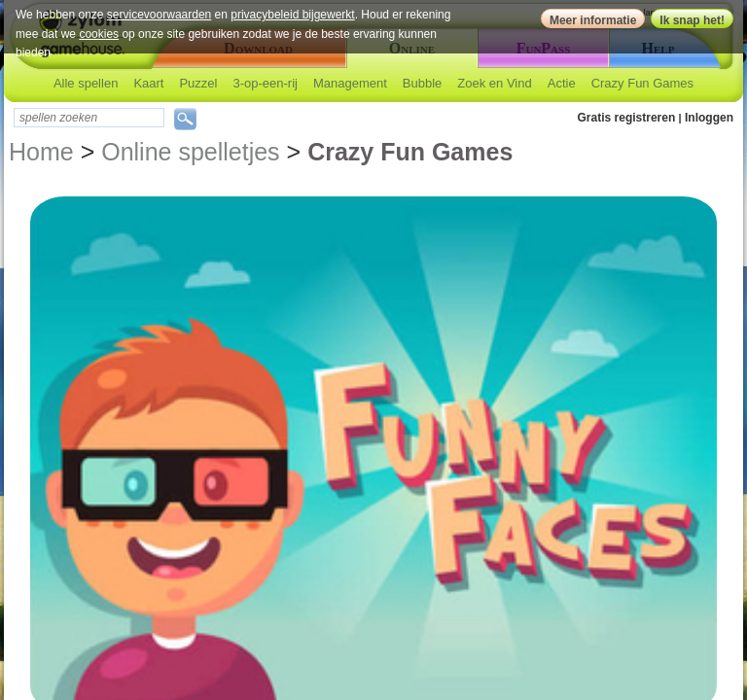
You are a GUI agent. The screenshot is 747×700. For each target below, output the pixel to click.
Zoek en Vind (494, 83)
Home (41, 152)
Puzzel (198, 83)
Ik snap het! (692, 20)
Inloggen (709, 118)
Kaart (148, 83)
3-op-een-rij (265, 83)
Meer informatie (593, 20)
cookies (99, 34)
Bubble (422, 83)
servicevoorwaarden (159, 15)
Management (350, 83)
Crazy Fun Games (642, 83)
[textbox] (89, 118)
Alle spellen (86, 83)
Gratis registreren (627, 118)
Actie (562, 83)
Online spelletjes (190, 152)
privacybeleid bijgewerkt (292, 15)
